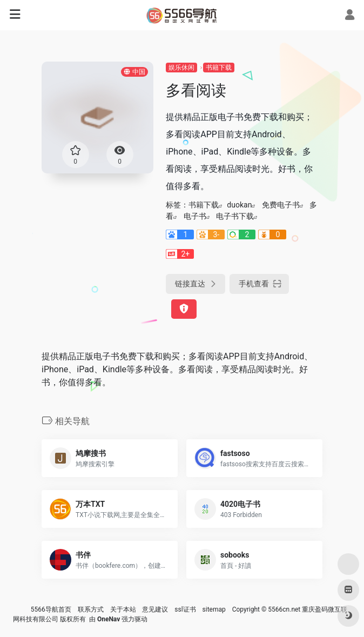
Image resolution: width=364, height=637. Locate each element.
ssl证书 (185, 609)
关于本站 (123, 609)
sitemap (214, 609)
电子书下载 (235, 216)
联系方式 (91, 609)
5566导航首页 (51, 609)
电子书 (195, 216)
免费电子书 (281, 205)
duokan (239, 205)
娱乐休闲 (181, 68)
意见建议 (155, 609)
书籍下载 (219, 68)
